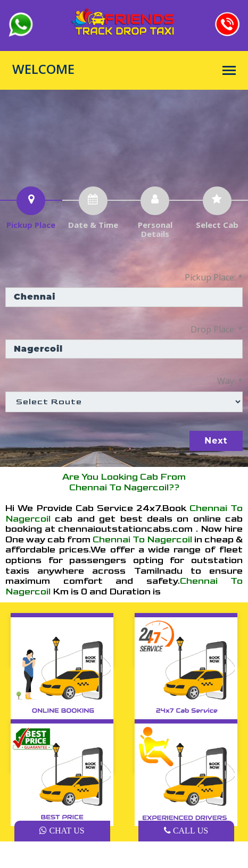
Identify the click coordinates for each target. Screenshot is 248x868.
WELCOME (43, 69)
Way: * (230, 381)
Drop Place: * (217, 329)
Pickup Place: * (214, 277)
